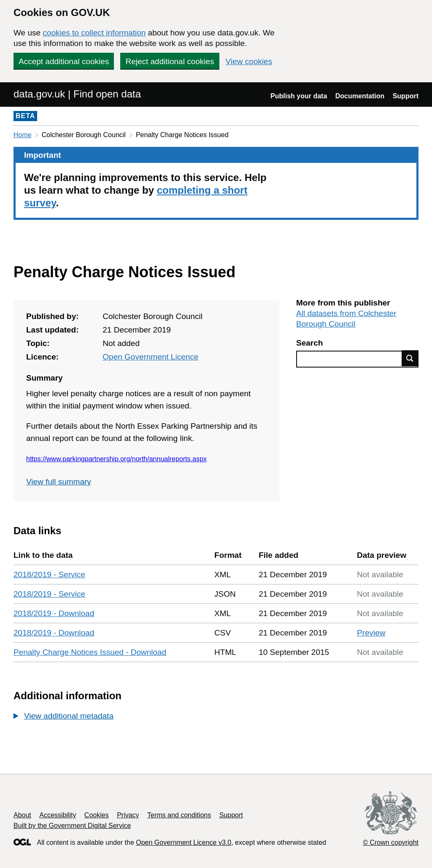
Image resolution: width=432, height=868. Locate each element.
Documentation (360, 96)
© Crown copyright (391, 842)
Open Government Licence (150, 357)
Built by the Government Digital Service (72, 826)
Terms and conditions (179, 815)
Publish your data (299, 96)
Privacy (128, 815)
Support (406, 96)
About (22, 815)
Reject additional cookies (170, 61)
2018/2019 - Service (49, 575)
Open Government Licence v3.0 (184, 842)
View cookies (249, 61)
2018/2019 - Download (54, 613)
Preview (371, 633)
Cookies (97, 815)
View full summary (59, 482)
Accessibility (58, 815)
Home (23, 135)
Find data (410, 358)
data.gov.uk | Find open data (77, 94)
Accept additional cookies (64, 61)
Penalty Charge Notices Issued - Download (90, 652)
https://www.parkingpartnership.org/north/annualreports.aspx (116, 459)
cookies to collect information (94, 33)
